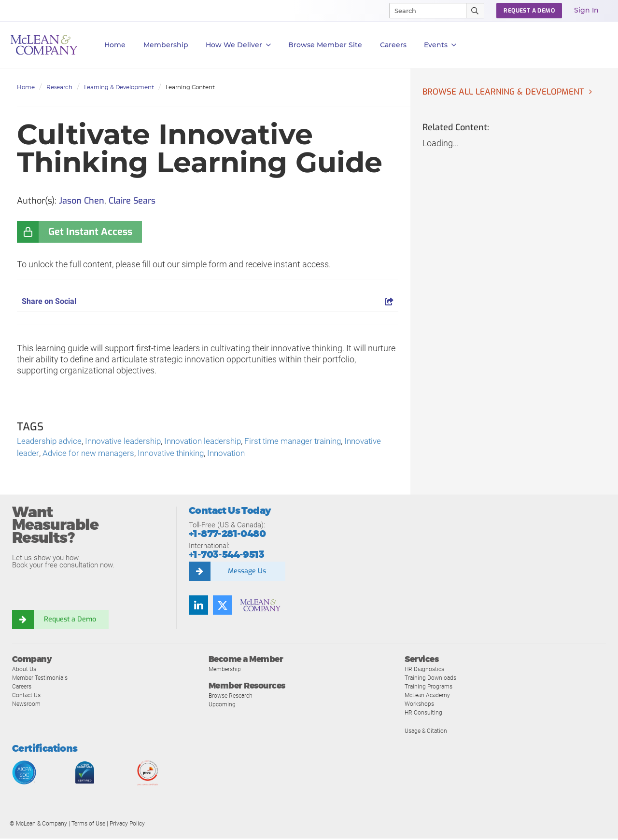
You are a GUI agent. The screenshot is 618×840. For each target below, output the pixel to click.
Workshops (420, 705)
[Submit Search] (475, 11)
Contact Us (27, 696)
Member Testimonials (42, 679)
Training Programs (430, 688)
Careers (23, 688)
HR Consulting (424, 714)
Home (115, 45)
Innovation (280, 455)
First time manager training (309, 442)
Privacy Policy (127, 825)
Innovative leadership (129, 442)
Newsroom (27, 705)
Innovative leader (49, 455)
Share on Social (208, 301)
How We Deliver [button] (238, 45)
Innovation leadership (213, 442)
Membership (166, 45)
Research (59, 87)
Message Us (247, 573)
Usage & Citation (427, 732)
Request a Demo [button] (529, 11)
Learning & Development (119, 87)
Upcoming (223, 706)
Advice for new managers (133, 455)
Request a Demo (70, 620)
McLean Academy (429, 696)
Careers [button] (393, 45)
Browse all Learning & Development (506, 92)
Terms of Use (88, 825)
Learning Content (190, 87)
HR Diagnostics (426, 670)
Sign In (586, 10)
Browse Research (233, 697)
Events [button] (440, 45)
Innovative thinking (220, 455)
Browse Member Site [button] (325, 45)
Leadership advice (51, 442)
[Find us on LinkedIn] (198, 606)
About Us (25, 670)
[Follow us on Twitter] (223, 606)
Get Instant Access (90, 232)
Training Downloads (432, 679)
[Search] (423, 11)
